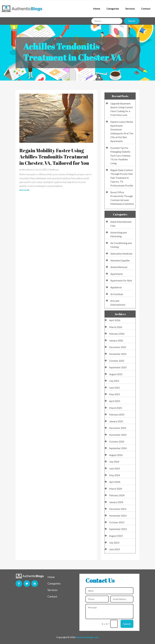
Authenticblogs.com (87, 637)
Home (97, 9)
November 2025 (118, 354)
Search (132, 21)
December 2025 (118, 347)
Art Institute (117, 294)
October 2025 (117, 361)
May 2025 (115, 394)
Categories (113, 9)
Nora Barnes (28, 170)
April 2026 (115, 320)
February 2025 (117, 414)
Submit (127, 624)
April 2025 (115, 401)
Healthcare (54, 170)
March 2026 (116, 327)
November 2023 (118, 516)
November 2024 (118, 435)
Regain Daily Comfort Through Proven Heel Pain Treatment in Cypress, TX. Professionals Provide (122, 178)
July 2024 (114, 462)
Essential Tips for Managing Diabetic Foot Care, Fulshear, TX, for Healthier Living (121, 156)
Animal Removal (119, 267)
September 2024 (118, 448)
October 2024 (117, 441)
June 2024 (114, 468)
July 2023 (114, 543)
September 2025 (118, 367)
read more (24, 190)
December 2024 (118, 428)
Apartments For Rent (121, 280)
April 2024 (115, 482)
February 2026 (117, 334)
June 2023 (114, 549)
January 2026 (116, 340)
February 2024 (117, 495)
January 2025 (116, 421)
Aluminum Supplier (120, 260)
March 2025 (116, 408)
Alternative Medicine (121, 254)
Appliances (116, 287)
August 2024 (116, 455)
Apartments (117, 274)
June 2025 (114, 388)
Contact (146, 9)
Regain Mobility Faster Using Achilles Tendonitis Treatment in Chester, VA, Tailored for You (54, 157)
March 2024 (116, 489)
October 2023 (117, 522)
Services (130, 9)
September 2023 (118, 529)
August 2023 (116, 536)
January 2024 (116, 502)
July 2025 (114, 381)
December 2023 (118, 509)
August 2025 (116, 374)
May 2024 (115, 475)
